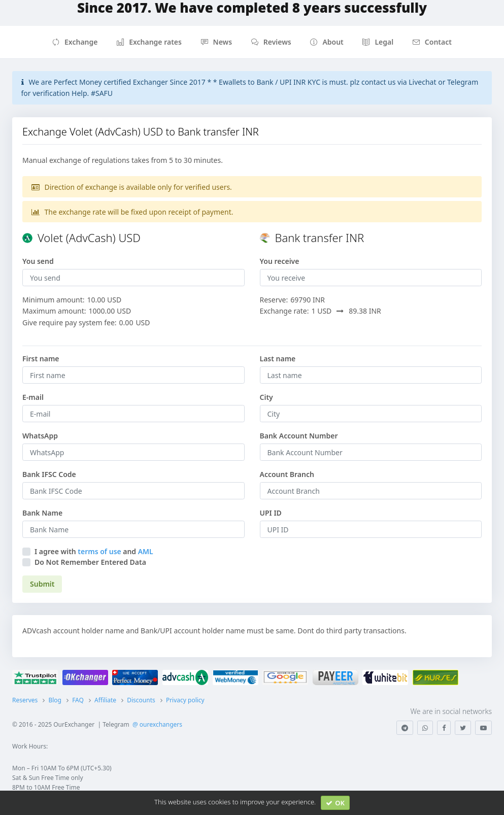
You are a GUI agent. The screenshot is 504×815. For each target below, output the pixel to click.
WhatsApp (40, 436)
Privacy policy (185, 700)
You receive (280, 261)
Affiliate (105, 700)
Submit (42, 584)
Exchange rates (149, 42)
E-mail (33, 397)
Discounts (141, 700)
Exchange (75, 42)
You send (38, 261)
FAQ (78, 700)
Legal (378, 42)
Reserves (25, 700)
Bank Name (42, 513)
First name (41, 359)
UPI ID (271, 513)
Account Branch (287, 474)
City (266, 397)
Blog (55, 700)
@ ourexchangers (157, 724)
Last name (278, 359)
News (217, 42)
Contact (432, 42)
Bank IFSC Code (49, 474)
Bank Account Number (299, 436)
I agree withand (94, 551)
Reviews (271, 42)
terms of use (99, 551)
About (327, 42)
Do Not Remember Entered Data (90, 562)
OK (335, 803)
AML (146, 551)
